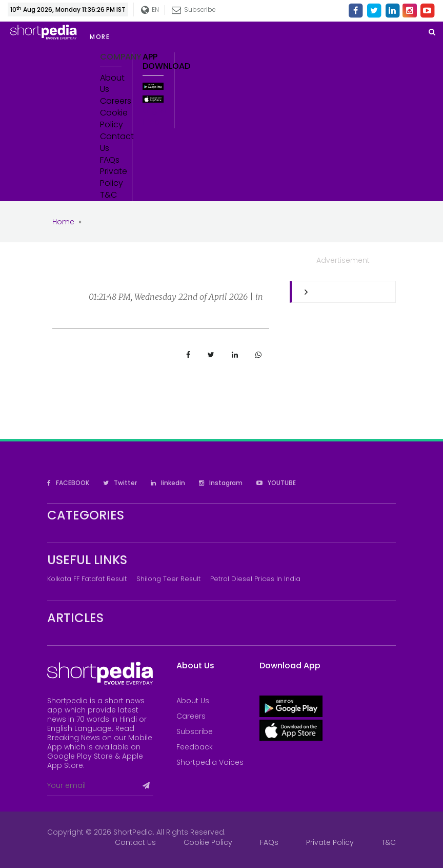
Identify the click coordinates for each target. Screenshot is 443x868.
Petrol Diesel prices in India (255, 579)
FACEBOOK (68, 483)
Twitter (120, 483)
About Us (111, 84)
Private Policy (111, 177)
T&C (108, 195)
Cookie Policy (111, 119)
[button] (174, 37)
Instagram (221, 483)
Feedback (195, 747)
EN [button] (150, 10)
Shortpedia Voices (210, 762)
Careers (111, 101)
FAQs (110, 160)
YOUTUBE (276, 483)
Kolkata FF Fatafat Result (87, 579)
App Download (153, 61)
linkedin (168, 483)
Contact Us (111, 142)
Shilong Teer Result (168, 579)
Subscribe (194, 9)
